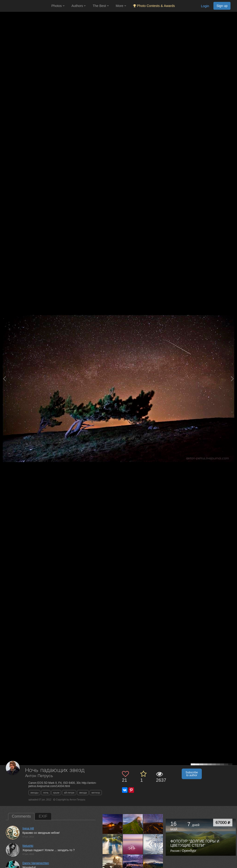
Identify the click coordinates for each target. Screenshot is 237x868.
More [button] (121, 6)
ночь (46, 793)
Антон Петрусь (39, 776)
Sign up (222, 6)
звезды (34, 793)
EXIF (43, 816)
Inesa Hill (28, 828)
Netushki (28, 846)
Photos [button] (58, 6)
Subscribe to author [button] (192, 774)
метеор (96, 793)
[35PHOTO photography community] (25, 6)
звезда (83, 793)
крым (56, 793)
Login (205, 6)
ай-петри (69, 793)
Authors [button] (79, 6)
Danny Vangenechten (36, 863)
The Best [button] (101, 6)
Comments (21, 816)
